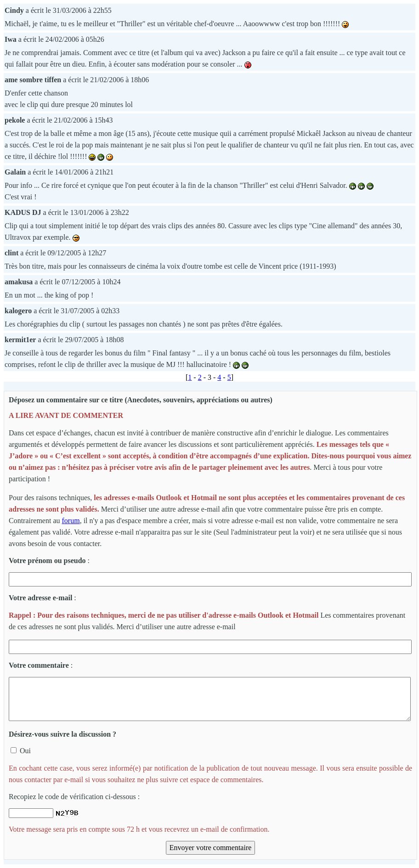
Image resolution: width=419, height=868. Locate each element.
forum (71, 521)
